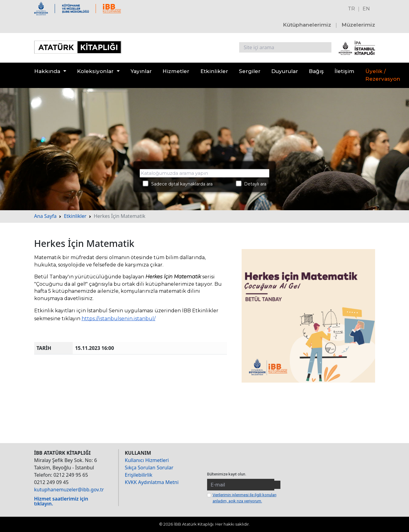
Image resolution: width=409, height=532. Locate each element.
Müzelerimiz (358, 25)
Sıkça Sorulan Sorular (149, 468)
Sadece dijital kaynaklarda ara (178, 184)
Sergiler (250, 71)
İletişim (344, 71)
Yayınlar (141, 71)
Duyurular (285, 71)
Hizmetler (176, 71)
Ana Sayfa (46, 216)
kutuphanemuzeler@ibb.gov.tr (69, 490)
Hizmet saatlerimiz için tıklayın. (61, 501)
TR (351, 9)
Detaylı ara (251, 184)
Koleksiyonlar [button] (95, 71)
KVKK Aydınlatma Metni (152, 482)
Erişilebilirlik (139, 475)
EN (366, 9)
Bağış (316, 71)
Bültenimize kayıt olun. (227, 474)
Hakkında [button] (47, 71)
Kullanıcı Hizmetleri (147, 460)
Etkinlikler (214, 71)
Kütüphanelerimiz (307, 25)
